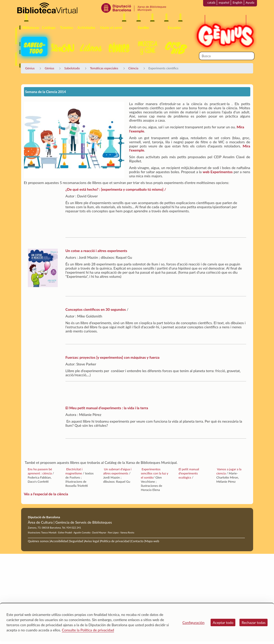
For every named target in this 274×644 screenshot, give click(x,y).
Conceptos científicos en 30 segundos (96, 309)
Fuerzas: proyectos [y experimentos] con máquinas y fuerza (113, 357)
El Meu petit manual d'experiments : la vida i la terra (107, 408)
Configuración (194, 622)
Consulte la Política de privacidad (88, 630)
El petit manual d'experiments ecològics (189, 473)
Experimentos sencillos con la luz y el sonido (154, 473)
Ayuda (250, 2)
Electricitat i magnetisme (74, 471)
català (211, 2)
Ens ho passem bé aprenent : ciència (40, 471)
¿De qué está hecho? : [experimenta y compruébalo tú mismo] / (116, 189)
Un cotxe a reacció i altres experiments (96, 251)
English (237, 2)
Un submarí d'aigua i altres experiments (117, 471)
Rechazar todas (254, 622)
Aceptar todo (223, 622)
